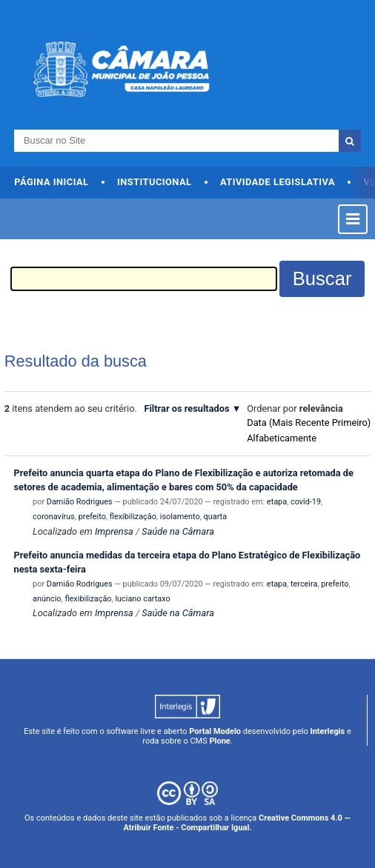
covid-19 (306, 502)
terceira (304, 584)
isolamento (180, 517)
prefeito (92, 517)
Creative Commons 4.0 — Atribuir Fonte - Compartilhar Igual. (236, 823)
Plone (219, 741)
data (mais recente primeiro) (309, 423)
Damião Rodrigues (80, 502)
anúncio (47, 599)
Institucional (155, 182)
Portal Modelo (215, 731)
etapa (277, 502)
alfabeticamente (282, 438)
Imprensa (114, 531)
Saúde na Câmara (178, 531)
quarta (216, 517)
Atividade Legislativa (278, 182)
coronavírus (54, 517)
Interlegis (327, 731)
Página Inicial (51, 182)
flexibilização (133, 517)
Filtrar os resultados (186, 408)
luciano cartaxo (142, 599)
